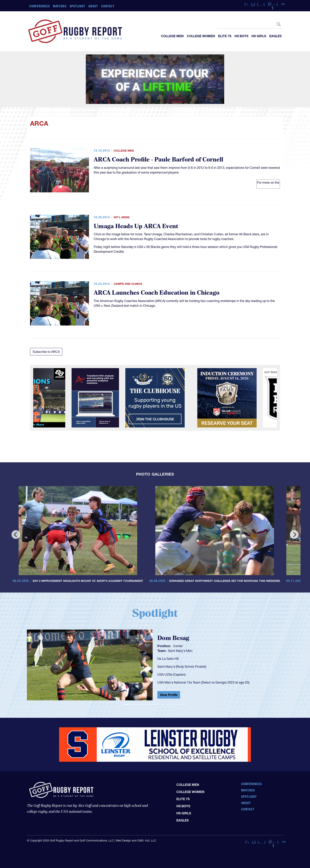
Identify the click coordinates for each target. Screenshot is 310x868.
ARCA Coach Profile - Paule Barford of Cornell (158, 160)
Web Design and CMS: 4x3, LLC (136, 840)
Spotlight (77, 6)
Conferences (40, 6)
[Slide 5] (155, 704)
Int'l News (122, 217)
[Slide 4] (148, 704)
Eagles (275, 36)
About (93, 6)
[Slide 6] (162, 704)
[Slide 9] (183, 704)
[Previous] (16, 535)
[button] (46, 667)
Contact (108, 6)
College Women (201, 36)
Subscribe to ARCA (46, 352)
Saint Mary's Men (180, 651)
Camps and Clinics (128, 284)
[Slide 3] (141, 704)
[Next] (294, 535)
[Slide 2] (134, 704)
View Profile (169, 695)
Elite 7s (225, 36)
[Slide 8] (176, 704)
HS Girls (259, 36)
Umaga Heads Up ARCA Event (136, 226)
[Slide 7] (169, 704)
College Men (172, 36)
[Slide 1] (127, 704)
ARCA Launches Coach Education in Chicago (157, 293)
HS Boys (241, 36)
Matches (60, 6)
